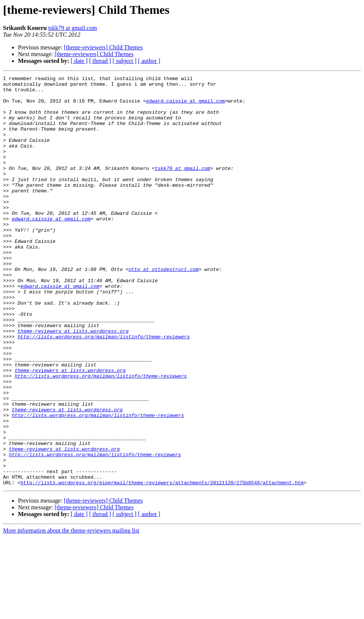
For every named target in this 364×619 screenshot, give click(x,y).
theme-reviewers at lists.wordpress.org (73, 382)
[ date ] (79, 61)
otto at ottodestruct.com (163, 308)
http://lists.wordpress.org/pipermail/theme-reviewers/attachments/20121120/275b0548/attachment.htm (162, 564)
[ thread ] (100, 61)
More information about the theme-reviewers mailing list (71, 612)
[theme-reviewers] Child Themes (103, 47)
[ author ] (149, 61)
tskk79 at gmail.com (73, 28)
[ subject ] (125, 61)
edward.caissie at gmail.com (185, 106)
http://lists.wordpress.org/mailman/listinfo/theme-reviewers (104, 389)
